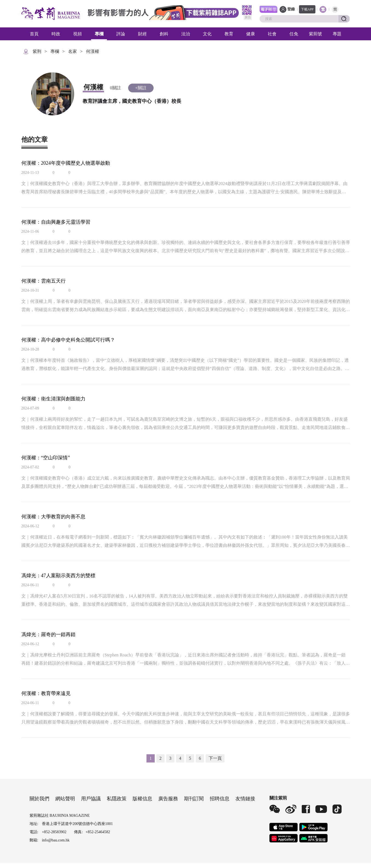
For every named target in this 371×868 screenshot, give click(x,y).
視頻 (77, 34)
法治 (186, 34)
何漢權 (93, 51)
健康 (251, 34)
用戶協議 (91, 799)
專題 (337, 34)
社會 (272, 34)
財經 (142, 34)
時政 (56, 34)
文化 (207, 34)
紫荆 (37, 51)
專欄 (99, 34)
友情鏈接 (245, 799)
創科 (164, 34)
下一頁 (215, 758)
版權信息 (142, 799)
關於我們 (39, 799)
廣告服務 (168, 799)
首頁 (34, 34)
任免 (294, 34)
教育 (229, 34)
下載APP (307, 9)
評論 (121, 34)
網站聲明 (65, 799)
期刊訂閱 (194, 799)
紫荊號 (315, 34)
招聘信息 (220, 799)
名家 (73, 51)
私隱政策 (117, 799)
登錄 (291, 9)
